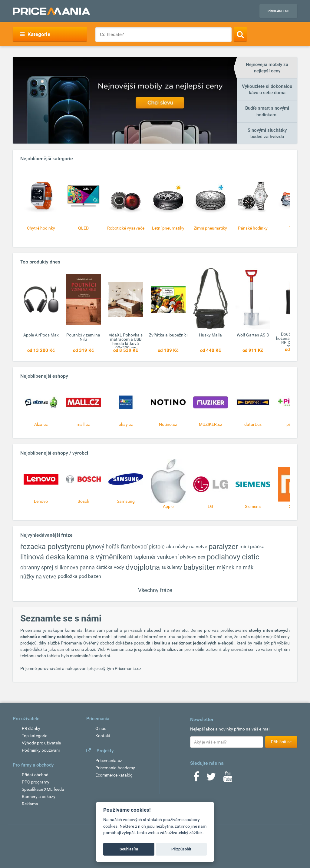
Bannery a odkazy (39, 797)
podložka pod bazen (79, 576)
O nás (101, 728)
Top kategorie (35, 736)
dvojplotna (143, 567)
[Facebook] (196, 779)
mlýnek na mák (235, 567)
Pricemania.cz (109, 760)
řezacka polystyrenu (52, 547)
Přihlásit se (278, 11)
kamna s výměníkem (100, 557)
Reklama (30, 804)
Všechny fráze (155, 590)
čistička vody (110, 567)
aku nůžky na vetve (187, 547)
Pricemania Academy (115, 768)
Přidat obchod (35, 775)
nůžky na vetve (38, 576)
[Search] (240, 34)
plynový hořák (103, 547)
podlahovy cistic (233, 557)
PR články (31, 728)
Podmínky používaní (41, 750)
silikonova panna (75, 567)
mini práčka (252, 547)
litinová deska (43, 557)
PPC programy (36, 782)
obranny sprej (37, 567)
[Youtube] (228, 779)
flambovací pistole (143, 547)
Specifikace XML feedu (43, 789)
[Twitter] (211, 779)
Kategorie (35, 34)
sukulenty (172, 567)
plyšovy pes (193, 557)
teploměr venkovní (156, 557)
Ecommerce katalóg (114, 775)
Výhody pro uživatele (41, 743)
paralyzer (223, 547)
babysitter (199, 567)
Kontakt (103, 736)
